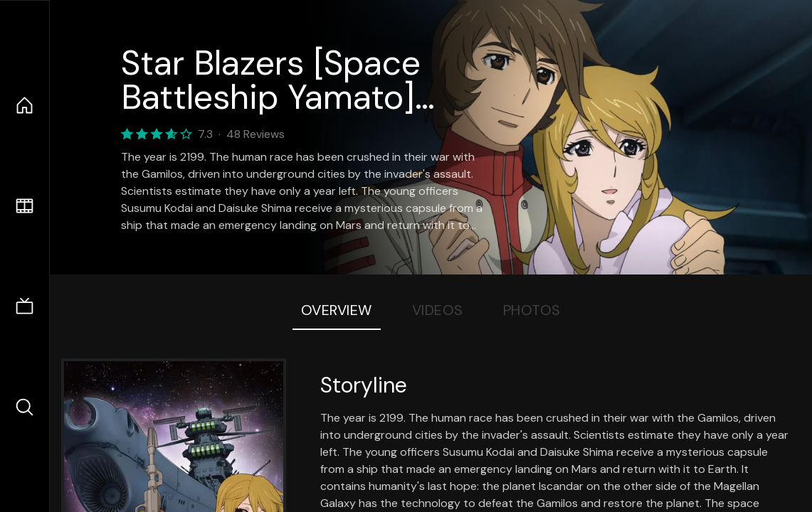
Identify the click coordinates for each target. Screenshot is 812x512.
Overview (337, 310)
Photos (532, 310)
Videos (438, 310)
